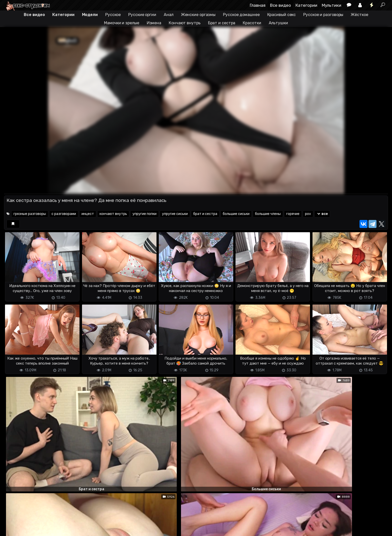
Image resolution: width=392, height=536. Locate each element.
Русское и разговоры (323, 15)
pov (308, 214)
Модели (90, 15)
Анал (169, 15)
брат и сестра (205, 214)
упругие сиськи (175, 214)
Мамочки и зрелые (121, 23)
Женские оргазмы (198, 15)
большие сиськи (236, 214)
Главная (258, 5)
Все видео (280, 5)
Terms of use (30, 529)
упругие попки (144, 214)
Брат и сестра (222, 23)
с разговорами (64, 214)
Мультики (331, 5)
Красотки (252, 23)
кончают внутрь (113, 214)
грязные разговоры (30, 214)
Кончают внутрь (185, 23)
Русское (113, 15)
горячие (293, 214)
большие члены (268, 214)
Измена (154, 23)
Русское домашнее (241, 15)
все (322, 214)
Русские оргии (142, 15)
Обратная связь (56, 529)
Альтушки (278, 23)
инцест (88, 214)
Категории (306, 5)
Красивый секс (282, 15)
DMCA (12, 529)
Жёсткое (359, 15)
